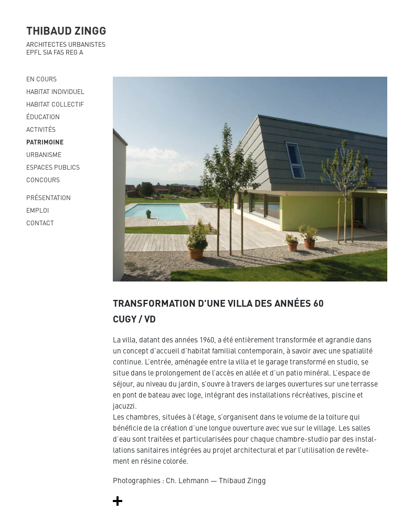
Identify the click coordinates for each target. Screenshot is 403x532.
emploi (38, 210)
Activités (41, 129)
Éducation (43, 117)
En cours (41, 79)
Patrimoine (45, 142)
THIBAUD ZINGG (66, 30)
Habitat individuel (55, 91)
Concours (43, 180)
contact (40, 223)
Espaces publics (53, 167)
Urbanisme (44, 154)
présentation (49, 197)
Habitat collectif (55, 104)
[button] (118, 500)
